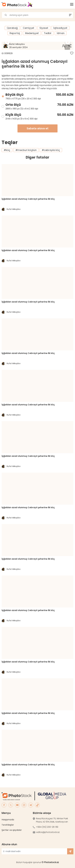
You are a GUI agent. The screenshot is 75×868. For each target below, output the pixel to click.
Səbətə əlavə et (38, 128)
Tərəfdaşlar (8, 825)
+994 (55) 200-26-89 (47, 827)
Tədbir (48, 33)
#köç (7, 150)
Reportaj (15, 33)
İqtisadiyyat (60, 28)
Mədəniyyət (32, 33)
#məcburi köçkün (26, 150)
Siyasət (44, 28)
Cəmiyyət (28, 28)
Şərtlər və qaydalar (12, 830)
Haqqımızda (8, 820)
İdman (61, 33)
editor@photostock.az (48, 832)
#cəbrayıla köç (51, 150)
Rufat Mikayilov (26, 46)
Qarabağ (12, 28)
